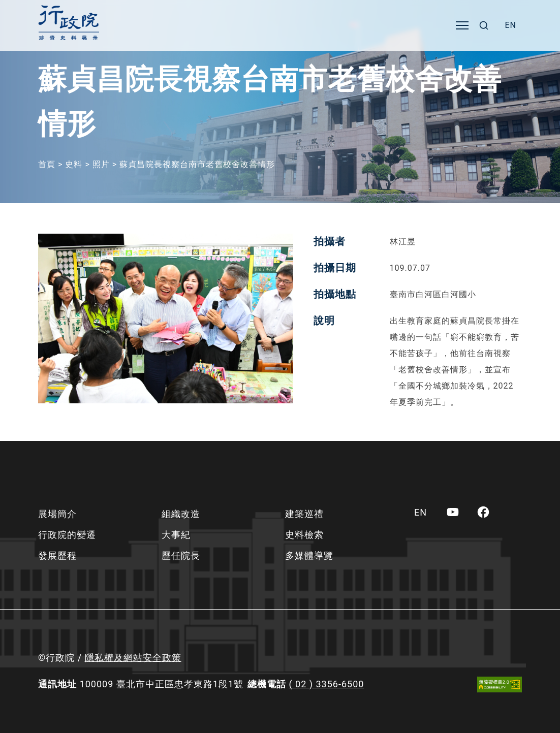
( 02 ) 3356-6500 (326, 684)
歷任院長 (181, 555)
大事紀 (176, 535)
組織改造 (181, 514)
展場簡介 (57, 514)
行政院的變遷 (67, 535)
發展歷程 (57, 555)
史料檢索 (304, 535)
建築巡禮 (304, 514)
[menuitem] (510, 25)
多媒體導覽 (309, 555)
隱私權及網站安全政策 (133, 658)
